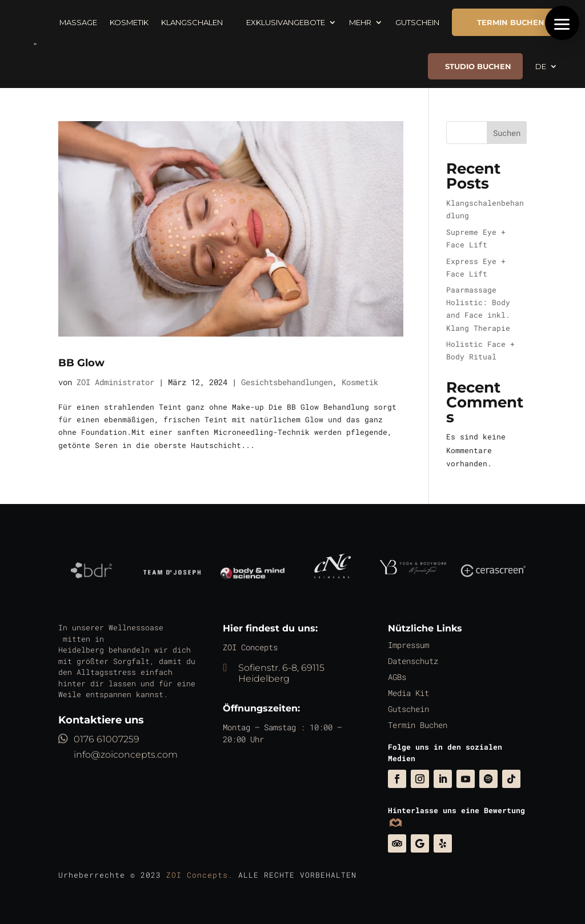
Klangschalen (192, 22)
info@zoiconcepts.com (126, 755)
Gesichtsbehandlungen (287, 382)
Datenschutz (417, 666)
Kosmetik (129, 22)
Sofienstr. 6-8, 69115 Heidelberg (281, 673)
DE (541, 66)
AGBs (402, 681)
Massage (78, 22)
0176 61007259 (107, 739)
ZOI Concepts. (200, 875)
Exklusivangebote (281, 22)
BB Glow (81, 363)
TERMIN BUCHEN (504, 22)
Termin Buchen (421, 725)
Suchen (507, 133)
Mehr (360, 22)
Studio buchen (478, 66)
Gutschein (417, 22)
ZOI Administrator (115, 382)
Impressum (412, 652)
